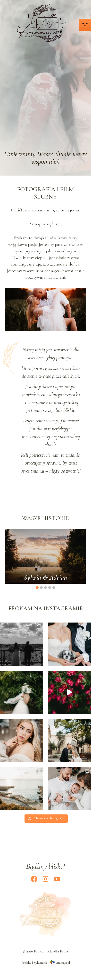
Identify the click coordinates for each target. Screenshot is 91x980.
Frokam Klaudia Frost (51, 951)
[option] (45, 557)
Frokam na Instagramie (46, 609)
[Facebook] (34, 879)
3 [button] (45, 588)
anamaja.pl (63, 963)
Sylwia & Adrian (45, 577)
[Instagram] (45, 879)
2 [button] (41, 588)
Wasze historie (45, 518)
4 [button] (50, 588)
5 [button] (54, 588)
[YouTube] (57, 879)
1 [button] (37, 588)
